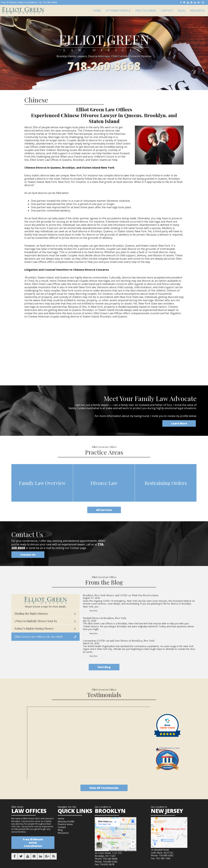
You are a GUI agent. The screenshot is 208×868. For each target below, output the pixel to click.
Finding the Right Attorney (31, 613)
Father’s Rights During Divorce (34, 628)
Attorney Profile (66, 821)
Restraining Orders (166, 483)
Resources (63, 833)
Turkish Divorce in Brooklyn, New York (104, 618)
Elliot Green (23, 11)
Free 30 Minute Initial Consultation (33, 843)
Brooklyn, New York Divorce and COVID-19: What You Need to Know (121, 595)
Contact (62, 827)
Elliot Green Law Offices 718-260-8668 (39, 637)
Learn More (179, 423)
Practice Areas (65, 824)
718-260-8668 (48, 2)
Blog (60, 830)
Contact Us (28, 555)
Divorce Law (104, 483)
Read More (97, 611)
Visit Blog (104, 667)
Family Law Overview (42, 483)
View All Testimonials (104, 788)
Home (61, 819)
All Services (104, 510)
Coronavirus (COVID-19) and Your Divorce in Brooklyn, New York (119, 641)
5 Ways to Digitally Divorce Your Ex (36, 621)
